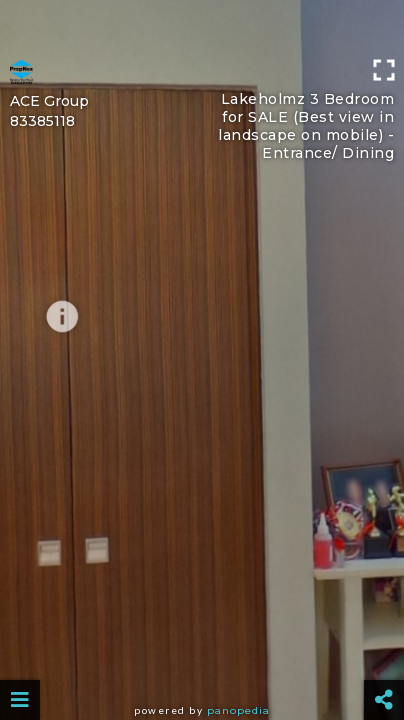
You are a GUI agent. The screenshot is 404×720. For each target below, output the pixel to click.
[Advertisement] (202, 25)
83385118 (42, 121)
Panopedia (238, 710)
